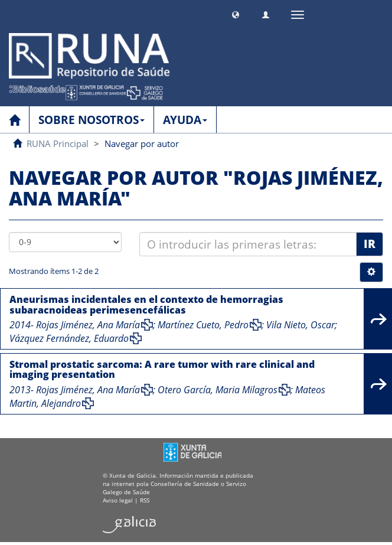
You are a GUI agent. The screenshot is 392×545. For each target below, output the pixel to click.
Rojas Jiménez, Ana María (88, 325)
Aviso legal (118, 500)
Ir (370, 244)
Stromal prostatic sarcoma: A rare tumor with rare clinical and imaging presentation (162, 370)
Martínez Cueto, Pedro (203, 325)
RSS (145, 500)
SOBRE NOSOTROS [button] (92, 120)
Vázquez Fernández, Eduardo (69, 338)
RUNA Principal (58, 143)
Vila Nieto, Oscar (300, 325)
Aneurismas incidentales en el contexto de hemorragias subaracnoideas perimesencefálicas (146, 305)
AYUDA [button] (185, 120)
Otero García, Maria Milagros (218, 390)
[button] (236, 13)
